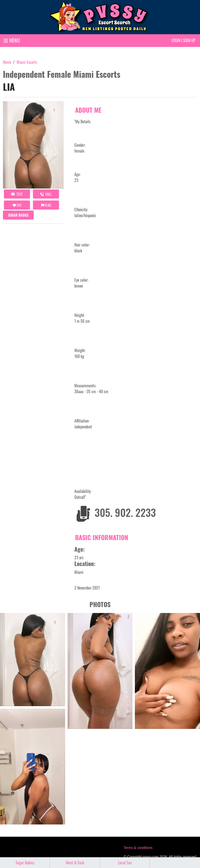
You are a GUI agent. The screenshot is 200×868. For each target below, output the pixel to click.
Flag (46, 205)
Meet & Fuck (75, 863)
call (46, 194)
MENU (12, 40)
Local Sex (125, 863)
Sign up (189, 40)
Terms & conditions (138, 848)
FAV (17, 205)
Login (176, 40)
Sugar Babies (18, 215)
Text (17, 194)
